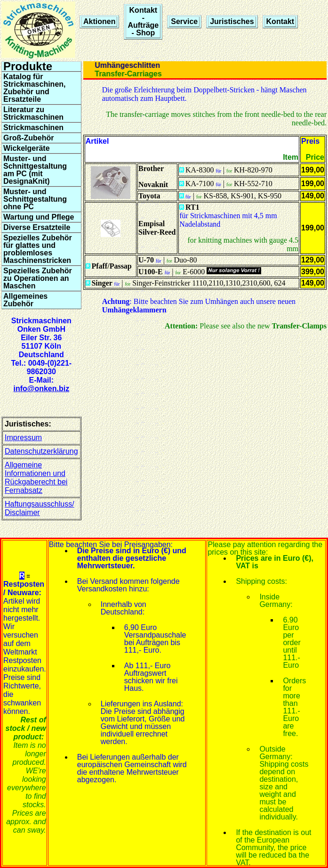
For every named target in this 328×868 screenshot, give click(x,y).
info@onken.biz (41, 389)
